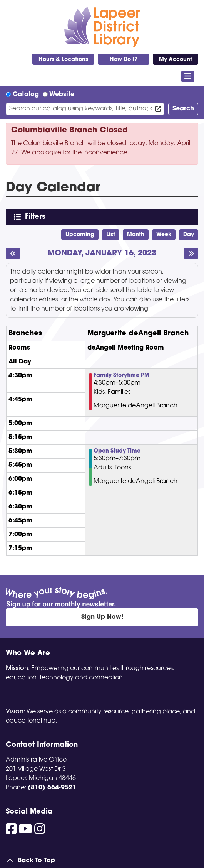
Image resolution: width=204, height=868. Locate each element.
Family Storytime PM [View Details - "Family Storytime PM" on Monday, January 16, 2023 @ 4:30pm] (121, 376)
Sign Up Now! (102, 617)
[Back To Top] (102, 861)
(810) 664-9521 (52, 788)
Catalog (26, 95)
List (111, 235)
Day (189, 235)
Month (136, 235)
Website (62, 95)
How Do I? (124, 60)
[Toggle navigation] (188, 76)
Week (164, 235)
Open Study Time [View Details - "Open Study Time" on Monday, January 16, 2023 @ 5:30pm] (117, 451)
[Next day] (191, 253)
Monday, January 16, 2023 (102, 254)
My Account (176, 60)
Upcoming (80, 235)
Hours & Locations (63, 60)
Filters (37, 217)
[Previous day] (13, 253)
